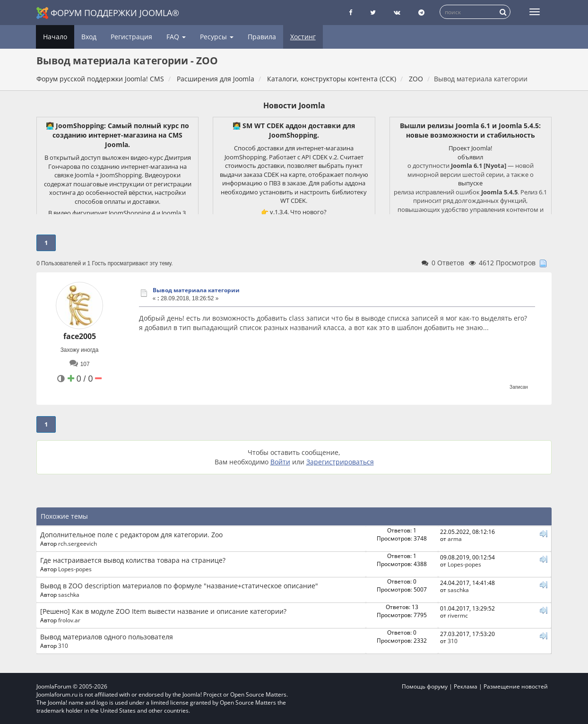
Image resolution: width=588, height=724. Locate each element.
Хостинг (303, 37)
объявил (470, 157)
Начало (55, 37)
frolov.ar (69, 620)
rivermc (458, 615)
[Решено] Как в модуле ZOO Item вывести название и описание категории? (163, 611)
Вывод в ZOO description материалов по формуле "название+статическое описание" (179, 586)
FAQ (176, 37)
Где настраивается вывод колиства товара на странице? (133, 560)
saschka (69, 594)
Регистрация (131, 37)
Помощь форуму (425, 686)
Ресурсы (217, 37)
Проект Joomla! (470, 148)
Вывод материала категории (196, 290)
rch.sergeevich (78, 543)
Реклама (466, 686)
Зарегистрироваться (340, 462)
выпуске (470, 183)
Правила (262, 37)
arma (455, 539)
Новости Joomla (294, 105)
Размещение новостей (516, 686)
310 (63, 645)
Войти (280, 462)
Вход (89, 37)
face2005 (80, 336)
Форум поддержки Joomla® (108, 13)
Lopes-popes (75, 569)
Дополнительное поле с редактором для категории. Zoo (131, 535)
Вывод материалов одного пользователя (107, 637)
